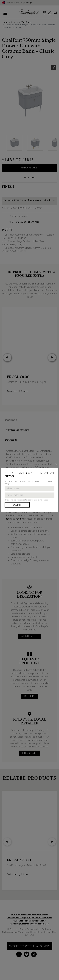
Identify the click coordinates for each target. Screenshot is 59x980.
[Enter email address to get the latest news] (29, 495)
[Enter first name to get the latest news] (29, 489)
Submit (17, 505)
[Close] (57, 464)
